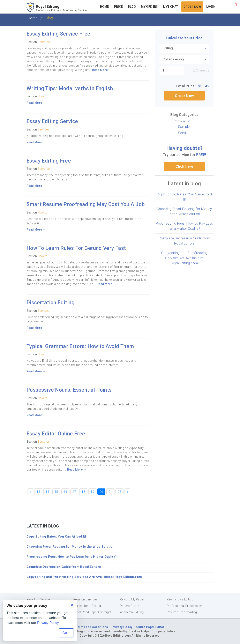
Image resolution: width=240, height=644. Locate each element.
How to (43, 96)
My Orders (149, 7)
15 (56, 492)
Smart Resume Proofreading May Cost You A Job (86, 204)
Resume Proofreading (182, 612)
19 (92, 492)
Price (118, 7)
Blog (132, 7)
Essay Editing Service (52, 121)
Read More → (102, 70)
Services (43, 129)
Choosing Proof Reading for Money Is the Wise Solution (70, 547)
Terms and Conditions (92, 627)
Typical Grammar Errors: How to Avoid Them (80, 346)
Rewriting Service (38, 599)
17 (74, 492)
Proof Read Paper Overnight (92, 612)
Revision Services (85, 599)
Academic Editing (132, 612)
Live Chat (171, 7)
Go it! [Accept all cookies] (66, 633)
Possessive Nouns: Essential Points (69, 390)
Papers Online (129, 606)
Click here (184, 166)
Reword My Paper (132, 599)
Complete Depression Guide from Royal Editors (64, 567)
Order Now (192, 7)
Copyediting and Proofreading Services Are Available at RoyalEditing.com (184, 258)
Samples (44, 42)
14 (47, 492)
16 (65, 492)
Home (104, 7)
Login (211, 7)
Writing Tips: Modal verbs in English (70, 88)
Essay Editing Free (49, 161)
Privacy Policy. (48, 623)
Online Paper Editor (150, 627)
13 (38, 492)
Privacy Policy (122, 627)
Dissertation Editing (50, 303)
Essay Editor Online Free (56, 434)
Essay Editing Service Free (58, 34)
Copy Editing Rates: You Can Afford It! (56, 537)
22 (119, 492)
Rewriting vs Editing (180, 599)
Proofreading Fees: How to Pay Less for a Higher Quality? (72, 557)
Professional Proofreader (185, 606)
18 (83, 492)
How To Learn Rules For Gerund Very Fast (76, 248)
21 (110, 492)
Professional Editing (87, 606)
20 (101, 492)
